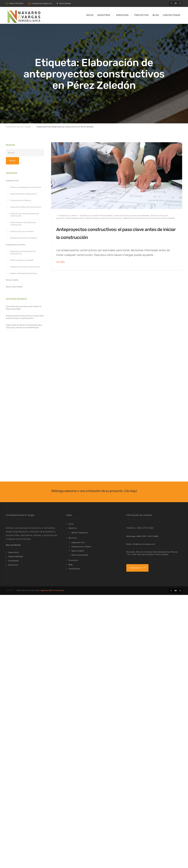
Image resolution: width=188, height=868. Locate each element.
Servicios (122, 15)
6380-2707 (141, 568)
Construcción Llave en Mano (22, 231)
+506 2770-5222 (145, 560)
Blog (156, 15)
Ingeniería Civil (12, 181)
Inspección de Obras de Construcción (26, 207)
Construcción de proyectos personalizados (132, 216)
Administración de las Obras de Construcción (23, 224)
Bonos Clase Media (14, 287)
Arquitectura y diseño (68, 216)
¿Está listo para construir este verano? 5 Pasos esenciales (24, 308)
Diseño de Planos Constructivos (23, 194)
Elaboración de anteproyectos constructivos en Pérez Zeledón (149, 218)
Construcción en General (21, 200)
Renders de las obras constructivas (25, 267)
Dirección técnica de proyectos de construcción (25, 215)
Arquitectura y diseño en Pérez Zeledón (96, 216)
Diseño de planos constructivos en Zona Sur (104, 218)
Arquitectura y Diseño (15, 245)
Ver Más (60, 270)
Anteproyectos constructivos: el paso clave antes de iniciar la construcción (110, 236)
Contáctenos (172, 15)
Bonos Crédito (12, 280)
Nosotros (104, 15)
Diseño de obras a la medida (22, 260)
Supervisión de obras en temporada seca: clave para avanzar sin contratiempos (24, 326)
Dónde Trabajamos (80, 565)
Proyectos (142, 15)
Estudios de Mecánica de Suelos (24, 238)
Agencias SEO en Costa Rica (52, 622)
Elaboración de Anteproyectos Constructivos (23, 252)
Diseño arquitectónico (75, 218)
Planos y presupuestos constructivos (26, 187)
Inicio (90, 15)
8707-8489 (153, 568)
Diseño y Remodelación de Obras (24, 273)
